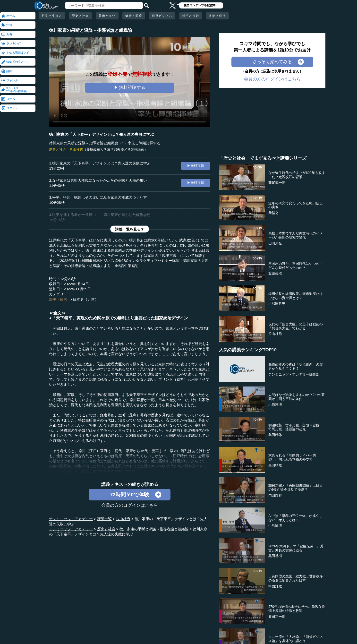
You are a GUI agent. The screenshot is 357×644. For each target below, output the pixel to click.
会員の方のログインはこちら (130, 505)
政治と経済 (217, 16)
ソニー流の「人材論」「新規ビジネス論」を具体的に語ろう (296, 639)
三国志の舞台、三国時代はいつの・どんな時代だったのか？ (296, 266)
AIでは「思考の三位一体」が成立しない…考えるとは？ (295, 518)
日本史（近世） (86, 299)
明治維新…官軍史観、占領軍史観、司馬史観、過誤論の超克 (296, 427)
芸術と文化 (107, 16)
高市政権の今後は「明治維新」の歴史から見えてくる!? (296, 366)
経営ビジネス (162, 16)
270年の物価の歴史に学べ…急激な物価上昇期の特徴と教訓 (297, 609)
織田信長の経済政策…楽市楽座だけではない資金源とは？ (296, 296)
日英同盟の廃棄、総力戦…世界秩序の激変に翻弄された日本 (296, 578)
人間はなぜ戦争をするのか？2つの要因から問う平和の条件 (297, 397)
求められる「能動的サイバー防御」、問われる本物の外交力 (292, 457)
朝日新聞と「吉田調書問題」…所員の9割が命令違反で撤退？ (296, 488)
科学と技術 (191, 16)
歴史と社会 (80, 16)
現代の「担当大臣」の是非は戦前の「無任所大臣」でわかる (296, 326)
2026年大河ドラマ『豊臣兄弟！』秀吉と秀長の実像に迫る (296, 548)
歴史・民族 (58, 299)
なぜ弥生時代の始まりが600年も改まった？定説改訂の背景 (297, 175)
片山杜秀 (76, 149)
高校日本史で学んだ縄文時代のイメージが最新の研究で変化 (296, 235)
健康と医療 (134, 16)
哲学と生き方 (52, 16)
